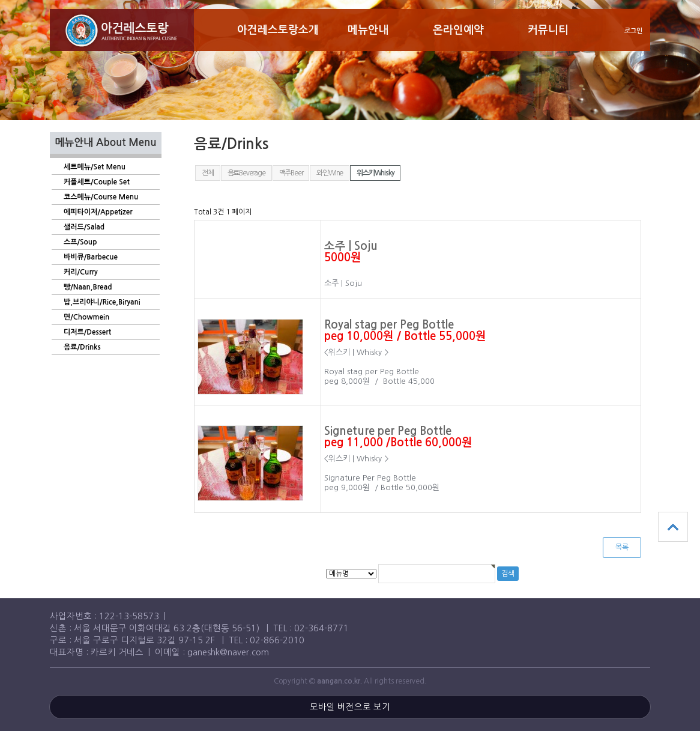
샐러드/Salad (84, 227)
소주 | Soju (351, 246)
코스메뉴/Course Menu (101, 197)
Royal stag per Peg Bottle (389, 325)
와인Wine (330, 173)
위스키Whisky (375, 173)
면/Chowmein (86, 317)
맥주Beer (291, 173)
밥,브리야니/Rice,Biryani (102, 302)
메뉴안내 (368, 30)
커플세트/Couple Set (97, 182)
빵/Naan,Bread (88, 287)
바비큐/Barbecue (91, 257)
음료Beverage (246, 173)
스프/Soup (80, 242)
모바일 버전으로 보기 (350, 707)
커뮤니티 (548, 30)
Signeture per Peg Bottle (388, 431)
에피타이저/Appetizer (98, 212)
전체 (208, 173)
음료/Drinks (82, 347)
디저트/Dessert (87, 332)
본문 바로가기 (0, 0)
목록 (622, 547)
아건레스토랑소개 (278, 30)
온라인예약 (458, 30)
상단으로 (673, 527)
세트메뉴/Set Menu (95, 167)
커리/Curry (81, 272)
